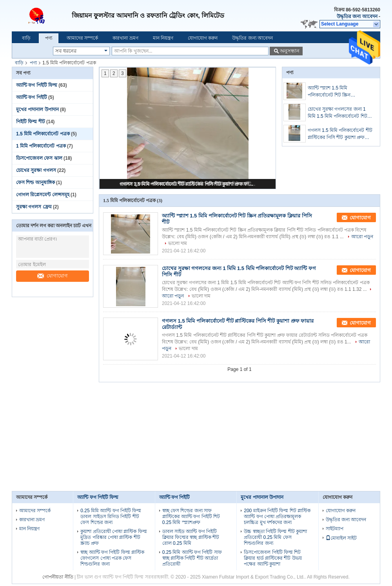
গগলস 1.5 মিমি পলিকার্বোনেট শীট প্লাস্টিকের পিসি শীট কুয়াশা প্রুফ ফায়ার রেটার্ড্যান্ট (188, 184)
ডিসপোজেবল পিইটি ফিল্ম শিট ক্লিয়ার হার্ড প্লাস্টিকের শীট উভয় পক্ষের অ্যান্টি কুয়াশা (273, 558)
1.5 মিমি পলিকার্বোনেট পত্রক (43, 134)
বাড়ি (26, 38)
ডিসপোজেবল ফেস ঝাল (39, 158)
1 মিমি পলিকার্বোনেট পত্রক (41, 146)
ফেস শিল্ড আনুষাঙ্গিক (35, 183)
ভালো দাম (178, 243)
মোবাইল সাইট (341, 538)
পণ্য (49, 38)
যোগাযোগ (53, 276)
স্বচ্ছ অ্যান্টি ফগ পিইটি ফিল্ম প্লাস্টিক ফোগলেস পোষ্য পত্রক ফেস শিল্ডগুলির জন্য (112, 558)
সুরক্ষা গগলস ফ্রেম (34, 207)
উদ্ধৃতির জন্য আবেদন (357, 16)
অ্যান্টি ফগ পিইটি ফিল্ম (37, 85)
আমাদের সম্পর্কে (82, 38)
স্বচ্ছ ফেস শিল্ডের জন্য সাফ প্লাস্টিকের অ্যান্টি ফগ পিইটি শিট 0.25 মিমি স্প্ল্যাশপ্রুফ (191, 517)
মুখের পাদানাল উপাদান (37, 110)
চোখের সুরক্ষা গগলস (36, 170)
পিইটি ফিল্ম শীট (31, 122)
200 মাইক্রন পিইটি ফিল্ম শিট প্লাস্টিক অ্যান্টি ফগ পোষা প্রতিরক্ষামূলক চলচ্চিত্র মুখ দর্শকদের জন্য (277, 517)
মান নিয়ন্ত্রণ (163, 38)
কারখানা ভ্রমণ (125, 38)
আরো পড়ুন (362, 237)
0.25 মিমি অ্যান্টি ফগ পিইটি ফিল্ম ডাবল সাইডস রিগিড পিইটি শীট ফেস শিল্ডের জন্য (111, 517)
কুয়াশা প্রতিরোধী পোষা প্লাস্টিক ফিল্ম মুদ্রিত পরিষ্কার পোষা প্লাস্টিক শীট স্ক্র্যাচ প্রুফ (113, 537)
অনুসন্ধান (290, 51)
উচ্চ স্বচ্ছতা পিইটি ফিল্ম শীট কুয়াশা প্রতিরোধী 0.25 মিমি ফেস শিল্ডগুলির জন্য (275, 537)
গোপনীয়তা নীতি (58, 577)
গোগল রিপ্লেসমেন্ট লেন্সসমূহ (43, 195)
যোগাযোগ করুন (203, 38)
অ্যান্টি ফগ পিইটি (32, 97)
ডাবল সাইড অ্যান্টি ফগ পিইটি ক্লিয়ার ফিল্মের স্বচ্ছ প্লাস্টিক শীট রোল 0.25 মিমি (191, 537)
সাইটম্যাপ (335, 529)
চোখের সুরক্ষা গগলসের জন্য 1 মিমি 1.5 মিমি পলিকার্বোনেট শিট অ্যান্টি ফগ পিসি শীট (338, 113)
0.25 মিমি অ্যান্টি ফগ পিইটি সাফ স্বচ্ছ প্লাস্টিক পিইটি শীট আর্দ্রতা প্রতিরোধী (192, 558)
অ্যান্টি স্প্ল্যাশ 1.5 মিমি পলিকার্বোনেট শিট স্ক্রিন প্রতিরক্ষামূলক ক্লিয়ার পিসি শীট (336, 92)
